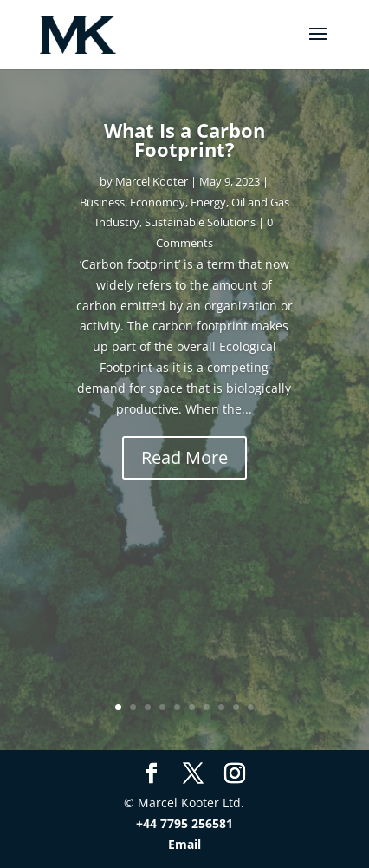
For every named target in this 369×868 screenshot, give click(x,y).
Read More (184, 457)
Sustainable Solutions (200, 222)
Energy (208, 202)
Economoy (158, 202)
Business (102, 202)
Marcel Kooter (152, 181)
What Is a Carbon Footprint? (184, 140)
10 (251, 707)
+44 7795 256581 (184, 823)
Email (184, 844)
